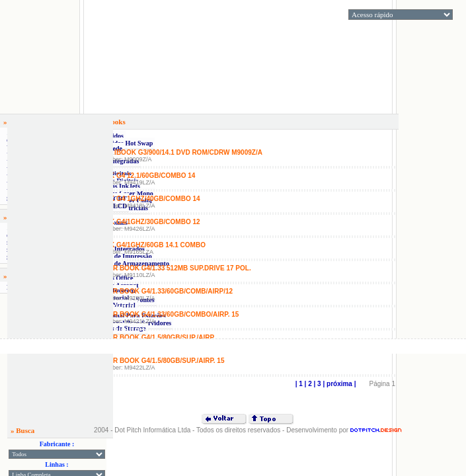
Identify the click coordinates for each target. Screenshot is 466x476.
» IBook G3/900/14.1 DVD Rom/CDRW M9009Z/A (186, 152)
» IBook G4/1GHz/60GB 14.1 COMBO (146, 245)
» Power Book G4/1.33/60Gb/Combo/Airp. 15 (163, 314)
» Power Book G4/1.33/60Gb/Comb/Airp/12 (160, 291)
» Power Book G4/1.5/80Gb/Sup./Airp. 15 (156, 361)
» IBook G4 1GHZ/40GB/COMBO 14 (144, 199)
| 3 (317, 384)
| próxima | (339, 384)
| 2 (307, 384)
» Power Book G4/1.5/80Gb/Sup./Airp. (151, 337)
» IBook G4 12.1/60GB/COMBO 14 (141, 176)
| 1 (299, 384)
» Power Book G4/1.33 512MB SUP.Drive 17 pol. (169, 268)
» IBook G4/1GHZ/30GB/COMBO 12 (144, 222)
